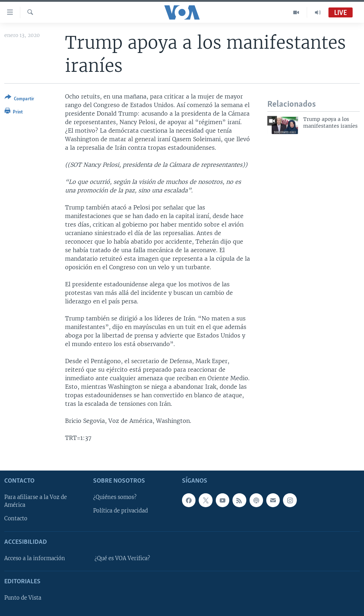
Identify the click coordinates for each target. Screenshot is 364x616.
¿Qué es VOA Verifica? (122, 558)
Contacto (16, 519)
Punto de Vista (23, 598)
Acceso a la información (35, 558)
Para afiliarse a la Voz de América (36, 501)
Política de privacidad (121, 511)
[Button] (19, 99)
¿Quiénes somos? (115, 497)
